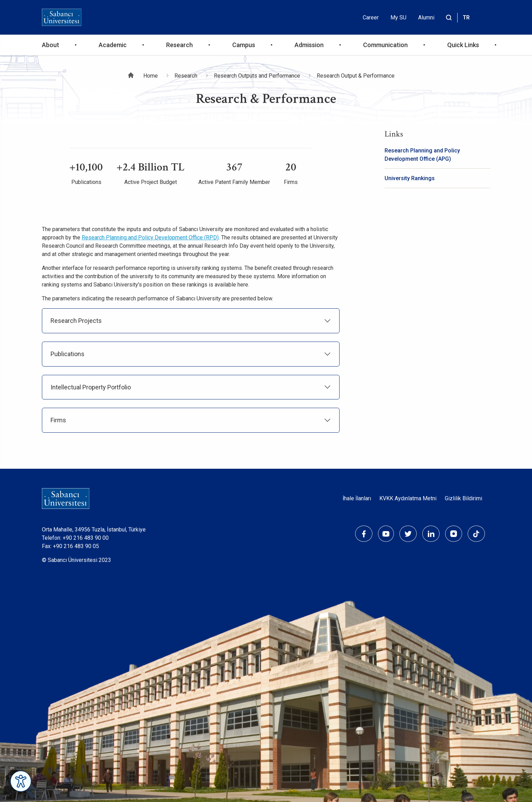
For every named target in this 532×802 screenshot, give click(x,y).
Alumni (426, 17)
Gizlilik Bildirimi (463, 498)
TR (466, 17)
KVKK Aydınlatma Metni (408, 498)
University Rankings (410, 178)
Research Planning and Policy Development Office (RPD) (150, 237)
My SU (398, 17)
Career (371, 17)
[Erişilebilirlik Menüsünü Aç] (21, 781)
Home (151, 76)
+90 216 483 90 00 (86, 538)
